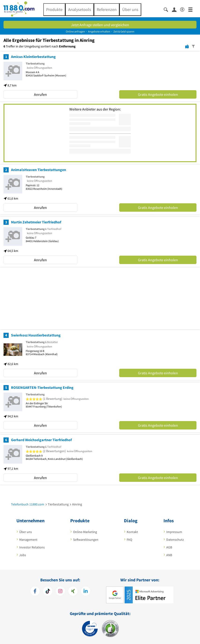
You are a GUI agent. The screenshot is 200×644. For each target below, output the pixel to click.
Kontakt (132, 532)
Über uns (130, 9)
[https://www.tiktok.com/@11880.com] (48, 591)
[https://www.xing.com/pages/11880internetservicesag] (73, 591)
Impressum (174, 532)
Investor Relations (32, 547)
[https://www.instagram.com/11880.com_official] (60, 591)
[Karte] (187, 46)
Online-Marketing (85, 532)
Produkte (54, 9)
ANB (169, 555)
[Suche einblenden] (168, 9)
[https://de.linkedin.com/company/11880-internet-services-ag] (86, 591)
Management (28, 540)
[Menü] (192, 9)
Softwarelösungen (86, 540)
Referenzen (107, 9)
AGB (169, 547)
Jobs (23, 555)
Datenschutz (175, 540)
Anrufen (40, 94)
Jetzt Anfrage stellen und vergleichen (100, 25)
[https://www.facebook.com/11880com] (35, 591)
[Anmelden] (176, 9)
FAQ (129, 540)
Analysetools (80, 9)
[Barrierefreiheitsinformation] (184, 9)
